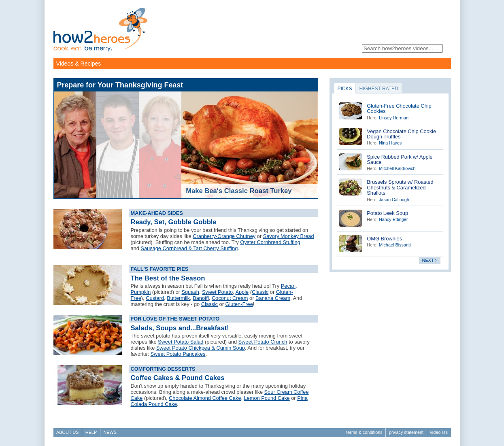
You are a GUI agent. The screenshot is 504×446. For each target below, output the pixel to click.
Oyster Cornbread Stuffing (270, 242)
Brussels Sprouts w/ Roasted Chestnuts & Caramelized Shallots (400, 187)
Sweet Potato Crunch (263, 342)
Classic (260, 292)
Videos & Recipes (79, 64)
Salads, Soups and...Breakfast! (180, 328)
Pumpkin (141, 292)
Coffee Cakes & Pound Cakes (178, 378)
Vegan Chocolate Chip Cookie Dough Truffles (401, 134)
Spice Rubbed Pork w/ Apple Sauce (400, 159)
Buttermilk (178, 298)
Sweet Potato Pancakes (178, 354)
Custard (155, 298)
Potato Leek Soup (387, 213)
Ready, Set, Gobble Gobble (174, 222)
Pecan (288, 286)
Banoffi (201, 298)
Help (91, 432)
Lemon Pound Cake (267, 398)
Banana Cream (273, 298)
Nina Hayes (390, 143)
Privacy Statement (406, 432)
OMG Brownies (384, 239)
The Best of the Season (168, 278)
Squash (190, 292)
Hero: (372, 118)
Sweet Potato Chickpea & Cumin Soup (201, 348)
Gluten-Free (239, 304)
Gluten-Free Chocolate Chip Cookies (399, 108)
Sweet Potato (217, 292)
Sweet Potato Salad (181, 342)
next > (430, 260)
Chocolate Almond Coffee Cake (205, 398)
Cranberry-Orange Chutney (224, 236)
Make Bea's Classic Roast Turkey (239, 191)
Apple (242, 292)
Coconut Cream (230, 298)
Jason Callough (394, 200)
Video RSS (439, 432)
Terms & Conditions (364, 432)
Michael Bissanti (395, 245)
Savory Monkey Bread (289, 236)
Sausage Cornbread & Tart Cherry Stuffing (189, 248)
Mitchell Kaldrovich (397, 168)
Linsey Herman (394, 118)
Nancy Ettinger (393, 219)
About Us (67, 432)
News (110, 432)
